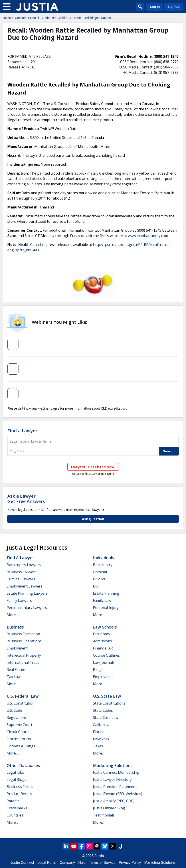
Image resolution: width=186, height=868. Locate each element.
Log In (155, 7)
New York (101, 739)
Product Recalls (19, 794)
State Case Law (106, 717)
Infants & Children (57, 18)
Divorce (99, 579)
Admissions (102, 641)
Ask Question (93, 519)
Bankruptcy (103, 565)
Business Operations (24, 641)
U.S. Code (14, 710)
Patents (13, 801)
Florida (99, 732)
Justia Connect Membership (116, 772)
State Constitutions (109, 703)
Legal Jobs (15, 772)
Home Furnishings (85, 18)
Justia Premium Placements (116, 787)
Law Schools (105, 627)
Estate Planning (106, 593)
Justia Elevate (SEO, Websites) (118, 794)
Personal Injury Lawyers (27, 608)
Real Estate (16, 670)
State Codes (103, 710)
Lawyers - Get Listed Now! (93, 467)
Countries (15, 815)
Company (67, 863)
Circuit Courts (18, 732)
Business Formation (23, 634)
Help (82, 863)
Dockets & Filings (21, 746)
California (101, 725)
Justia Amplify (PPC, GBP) (114, 801)
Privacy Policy (130, 863)
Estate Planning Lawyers (27, 593)
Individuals (104, 558)
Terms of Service (102, 863)
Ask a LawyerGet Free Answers (26, 499)
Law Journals (104, 662)
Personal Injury (106, 608)
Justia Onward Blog (109, 808)
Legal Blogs (16, 779)
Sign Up (174, 7)
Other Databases (23, 765)
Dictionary (102, 634)
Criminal (100, 572)
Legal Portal (47, 863)
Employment (17, 648)
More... (12, 615)
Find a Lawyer (22, 431)
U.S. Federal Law (23, 696)
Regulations (17, 717)
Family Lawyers (19, 600)
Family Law (102, 600)
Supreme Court (19, 725)
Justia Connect (22, 863)
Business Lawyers (22, 572)
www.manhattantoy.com (148, 236)
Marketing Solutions (113, 765)
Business (15, 627)
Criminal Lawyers (21, 579)
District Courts (19, 739)
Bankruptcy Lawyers (24, 565)
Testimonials (104, 815)
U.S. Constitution (21, 703)
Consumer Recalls (28, 18)
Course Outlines (106, 655)
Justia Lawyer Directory (112, 779)
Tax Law (14, 677)
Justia (7, 18)
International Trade (23, 662)
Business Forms (20, 787)
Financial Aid (103, 648)
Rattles (106, 18)
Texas (98, 746)
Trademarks (17, 808)
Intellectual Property (24, 655)
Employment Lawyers (24, 586)
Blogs (98, 670)
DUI (96, 586)
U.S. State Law (107, 696)
